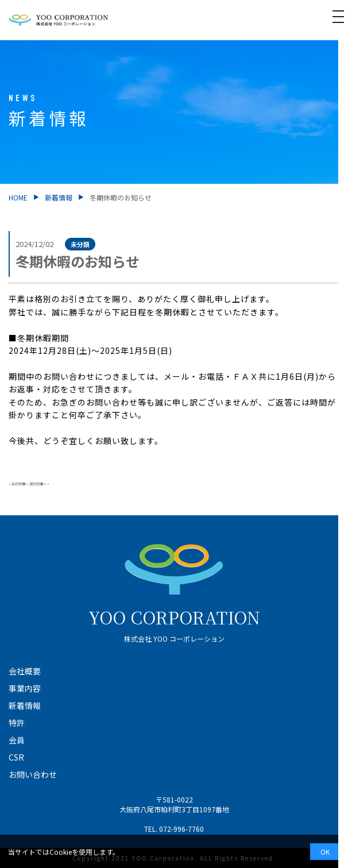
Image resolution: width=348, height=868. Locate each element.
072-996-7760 (181, 829)
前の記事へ (20, 484)
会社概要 (25, 671)
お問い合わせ (33, 774)
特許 (17, 723)
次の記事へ (38, 484)
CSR (16, 757)
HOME (18, 197)
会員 (17, 740)
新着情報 (59, 197)
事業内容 (25, 688)
